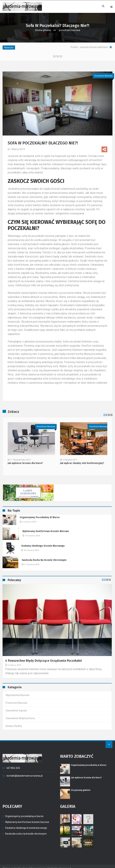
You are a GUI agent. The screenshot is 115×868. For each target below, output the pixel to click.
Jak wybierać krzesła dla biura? (25, 459)
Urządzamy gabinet (81, 786)
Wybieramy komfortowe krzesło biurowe (46, 527)
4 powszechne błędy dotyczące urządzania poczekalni (43, 657)
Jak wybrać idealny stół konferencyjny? (82, 459)
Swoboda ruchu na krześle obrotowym (44, 556)
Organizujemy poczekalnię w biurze (40, 513)
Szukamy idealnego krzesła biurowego (43, 542)
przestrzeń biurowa (69, 30)
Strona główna (43, 30)
